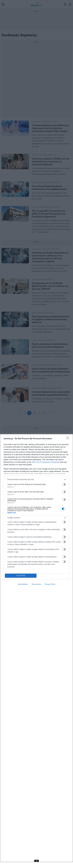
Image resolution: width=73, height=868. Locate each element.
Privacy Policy (50, 584)
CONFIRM (21, 575)
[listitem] (36, 479)
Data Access (36, 584)
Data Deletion (23, 584)
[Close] (68, 439)
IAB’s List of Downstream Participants (46, 462)
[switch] (64, 484)
